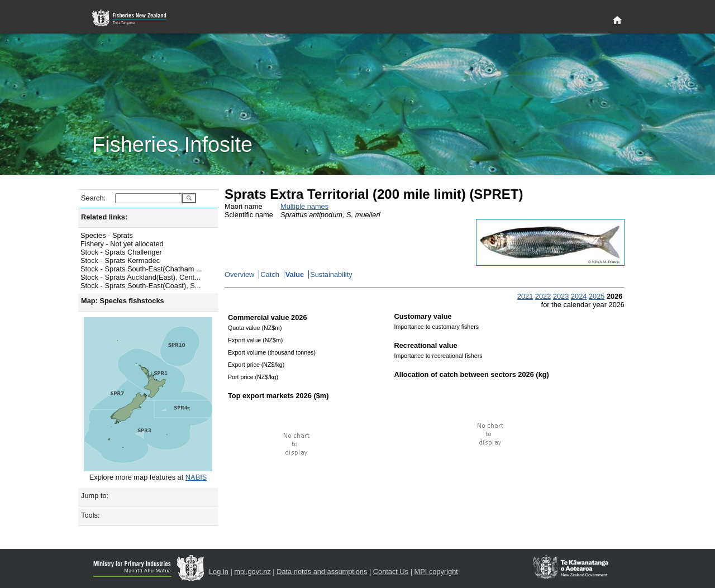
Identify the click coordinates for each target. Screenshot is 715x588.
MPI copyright (436, 572)
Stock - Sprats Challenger (121, 252)
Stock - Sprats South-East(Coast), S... (141, 286)
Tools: (90, 515)
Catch (270, 274)
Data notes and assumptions (322, 572)
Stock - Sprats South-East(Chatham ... (141, 269)
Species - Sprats (107, 235)
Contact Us (391, 572)
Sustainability (331, 274)
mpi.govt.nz (252, 572)
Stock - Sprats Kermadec (120, 260)
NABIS (196, 477)
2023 (561, 296)
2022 (543, 296)
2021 (525, 296)
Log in (219, 572)
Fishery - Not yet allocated (122, 244)
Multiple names (304, 206)
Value (295, 274)
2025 (597, 296)
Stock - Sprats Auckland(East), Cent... (140, 277)
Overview (239, 274)
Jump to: (95, 496)
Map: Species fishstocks (123, 301)
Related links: (104, 217)
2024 (579, 296)
